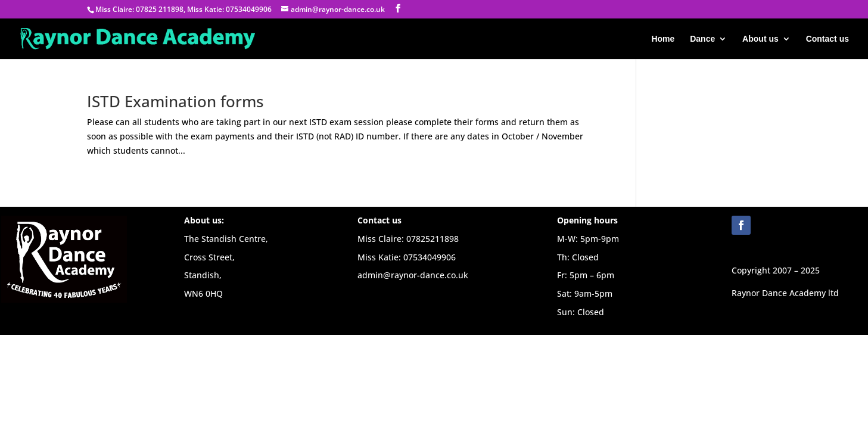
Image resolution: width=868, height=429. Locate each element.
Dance (702, 39)
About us (760, 39)
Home (663, 39)
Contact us (827, 39)
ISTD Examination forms (175, 101)
